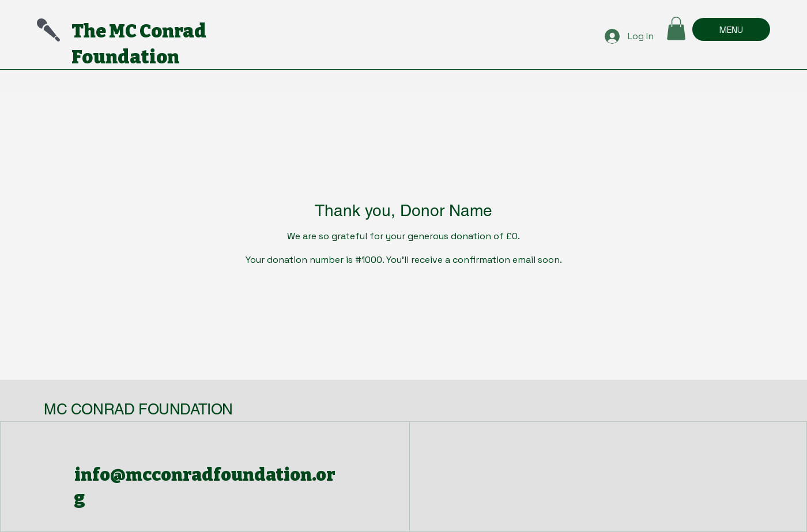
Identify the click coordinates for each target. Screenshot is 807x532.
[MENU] (731, 29)
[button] (676, 29)
